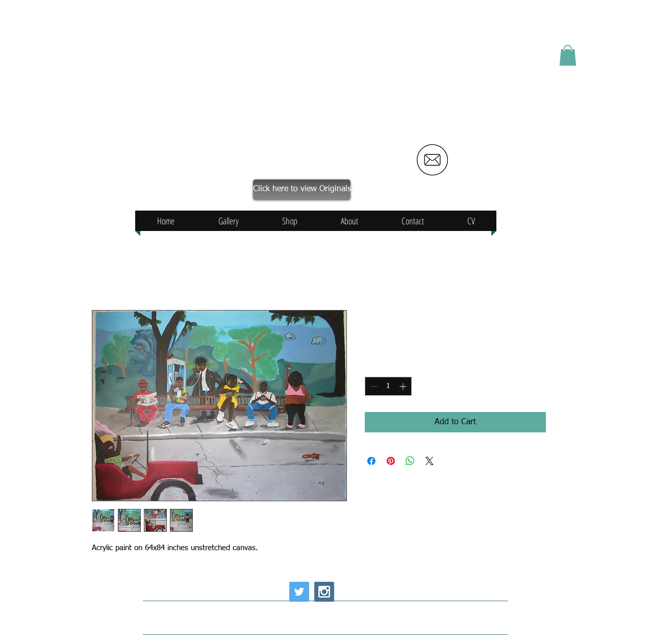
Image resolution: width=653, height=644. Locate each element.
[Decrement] (373, 386)
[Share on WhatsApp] (410, 461)
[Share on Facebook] (371, 461)
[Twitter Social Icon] (299, 592)
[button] (568, 55)
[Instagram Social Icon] (324, 592)
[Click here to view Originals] (302, 190)
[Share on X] (430, 461)
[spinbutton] (388, 386)
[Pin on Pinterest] (391, 461)
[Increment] (404, 386)
